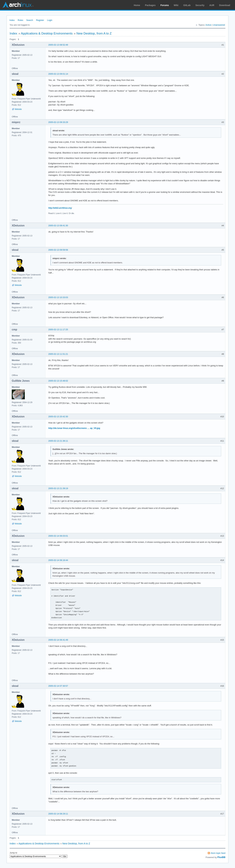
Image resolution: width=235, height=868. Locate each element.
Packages (150, 5)
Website (18, 109)
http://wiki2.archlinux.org (60, 208)
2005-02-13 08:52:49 (58, 45)
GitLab (187, 5)
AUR (212, 5)
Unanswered (219, 25)
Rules (20, 20)
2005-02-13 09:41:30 (58, 226)
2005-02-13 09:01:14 (58, 74)
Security (200, 5)
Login (50, 20)
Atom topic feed (218, 853)
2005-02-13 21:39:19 (58, 488)
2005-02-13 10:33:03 (58, 297)
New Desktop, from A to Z (94, 33)
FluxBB (221, 857)
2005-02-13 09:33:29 (58, 122)
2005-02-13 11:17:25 (58, 330)
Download (225, 5)
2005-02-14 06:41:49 (58, 640)
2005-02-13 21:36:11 (58, 441)
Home (137, 5)
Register (40, 20)
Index (12, 20)
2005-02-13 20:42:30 (58, 417)
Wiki (176, 5)
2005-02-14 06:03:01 (58, 536)
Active (208, 25)
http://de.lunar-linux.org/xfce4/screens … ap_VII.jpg (74, 428)
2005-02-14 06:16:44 (58, 560)
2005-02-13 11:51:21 (58, 354)
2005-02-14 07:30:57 (58, 686)
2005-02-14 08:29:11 (58, 814)
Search (30, 20)
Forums (165, 5)
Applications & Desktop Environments (47, 33)
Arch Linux (18, 5)
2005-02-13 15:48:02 (58, 381)
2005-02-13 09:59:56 (58, 250)
